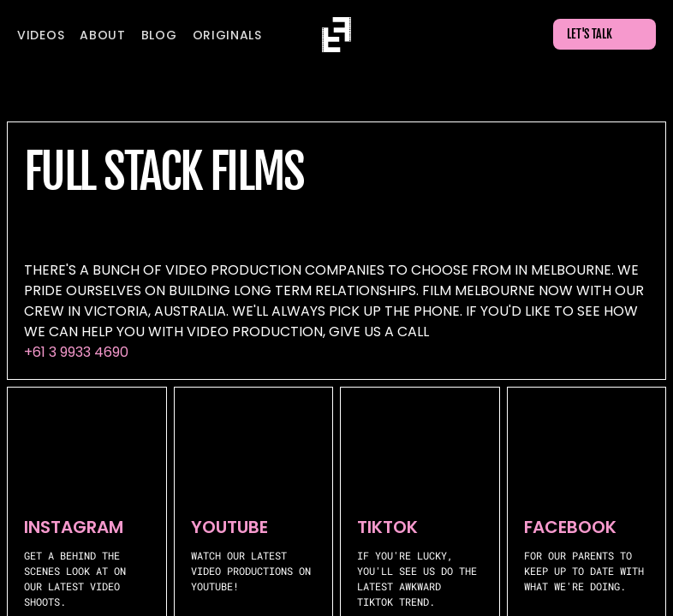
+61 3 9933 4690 (76, 352)
